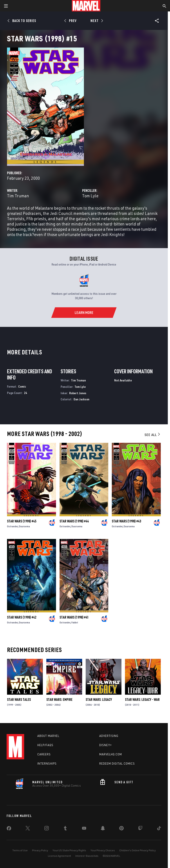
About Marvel (48, 736)
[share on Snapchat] (103, 829)
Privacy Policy (40, 850)
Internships (47, 764)
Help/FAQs (45, 745)
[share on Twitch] (140, 829)
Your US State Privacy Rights (69, 850)
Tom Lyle (90, 196)
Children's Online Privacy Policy (137, 850)
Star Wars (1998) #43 (126, 521)
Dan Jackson (81, 399)
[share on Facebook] (9, 829)
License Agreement (59, 856)
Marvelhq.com (111, 754)
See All (153, 435)
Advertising (109, 736)
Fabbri (75, 622)
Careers (44, 754)
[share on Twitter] (28, 829)
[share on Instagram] (47, 829)
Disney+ (106, 745)
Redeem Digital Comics (117, 764)
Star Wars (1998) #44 (74, 521)
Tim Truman (18, 196)
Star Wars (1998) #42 (22, 617)
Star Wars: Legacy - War (142, 700)
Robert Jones (78, 393)
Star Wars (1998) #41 (74, 617)
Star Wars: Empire (59, 700)
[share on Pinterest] (121, 829)
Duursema (24, 526)
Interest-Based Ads (87, 856)
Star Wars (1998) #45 (22, 521)
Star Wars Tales (19, 700)
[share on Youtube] (84, 829)
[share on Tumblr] (65, 829)
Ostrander (12, 526)
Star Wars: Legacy (99, 700)
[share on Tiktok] (159, 829)
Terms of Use (20, 850)
